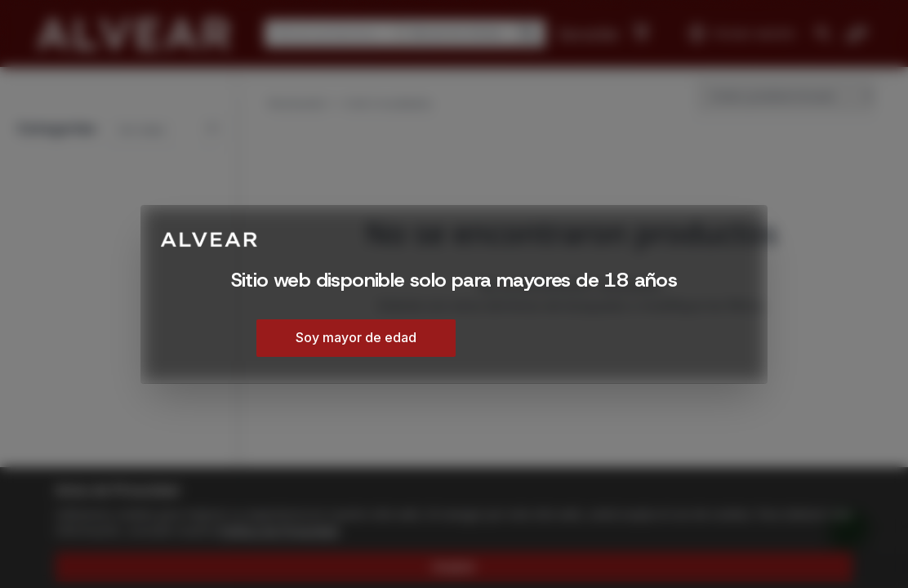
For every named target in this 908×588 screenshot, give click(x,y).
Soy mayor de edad (356, 337)
